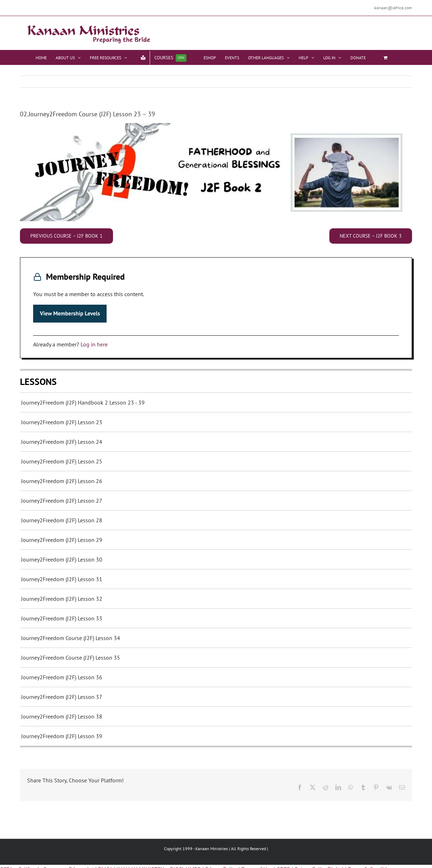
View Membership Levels (70, 314)
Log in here (94, 344)
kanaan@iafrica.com (393, 8)
